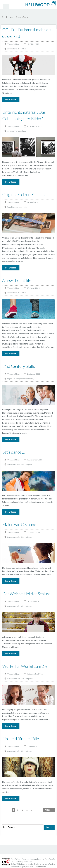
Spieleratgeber (27, 464)
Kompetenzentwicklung (25, 379)
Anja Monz (15, 44)
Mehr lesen (11, 99)
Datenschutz (40, 867)
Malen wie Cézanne (19, 524)
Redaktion (22, 49)
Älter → (49, 810)
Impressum (28, 867)
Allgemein (11, 379)
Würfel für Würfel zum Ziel (25, 666)
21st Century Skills (19, 366)
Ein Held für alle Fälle (21, 739)
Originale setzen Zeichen (23, 194)
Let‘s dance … (14, 452)
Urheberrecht (22, 207)
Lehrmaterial (12, 49)
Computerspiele (14, 464)
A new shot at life (17, 280)
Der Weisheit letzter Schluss (26, 594)
